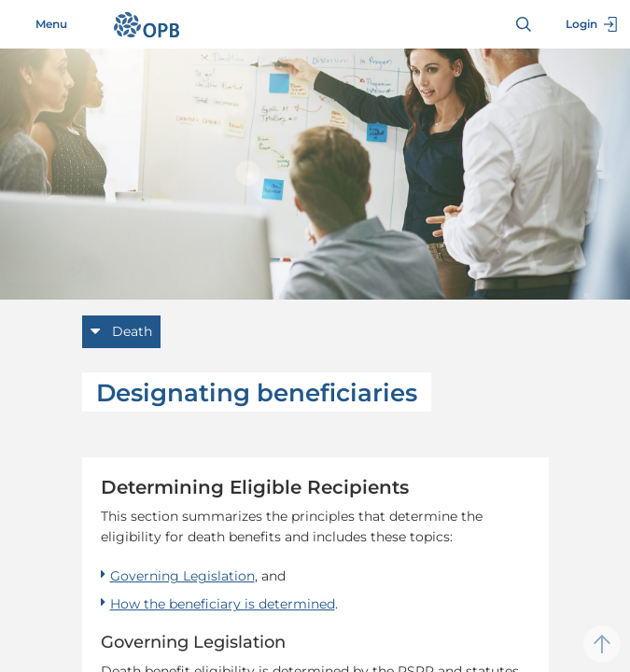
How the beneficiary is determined (223, 604)
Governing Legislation (182, 576)
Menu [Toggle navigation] (41, 24)
